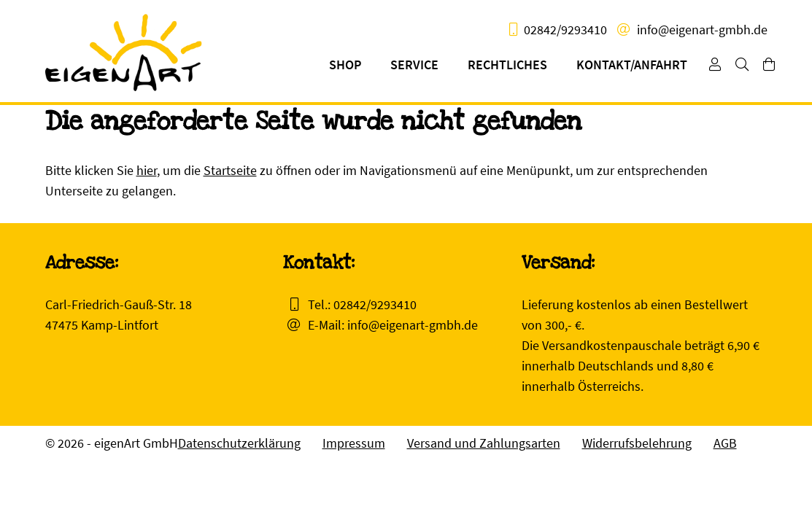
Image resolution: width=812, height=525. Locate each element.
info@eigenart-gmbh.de (702, 30)
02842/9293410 (565, 30)
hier (147, 170)
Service (414, 65)
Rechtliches (507, 65)
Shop (345, 65)
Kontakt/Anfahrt (632, 65)
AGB (725, 443)
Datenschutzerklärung (239, 443)
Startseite (230, 170)
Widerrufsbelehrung (637, 443)
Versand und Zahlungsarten (484, 443)
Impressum (354, 443)
